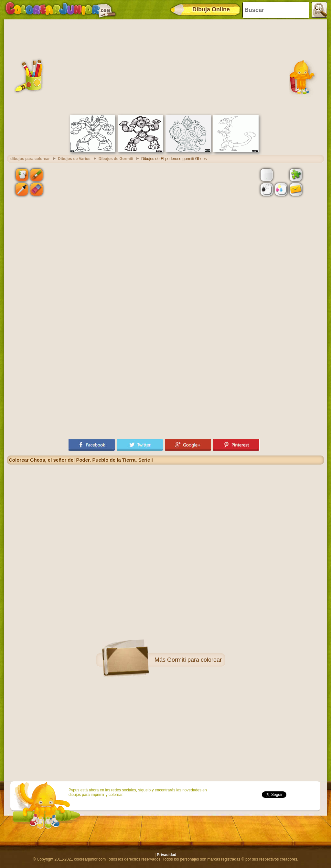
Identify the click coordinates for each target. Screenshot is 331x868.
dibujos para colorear (30, 159)
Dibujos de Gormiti (116, 159)
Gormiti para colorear (194, 660)
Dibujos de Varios (74, 159)
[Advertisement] (165, 66)
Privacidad (167, 855)
